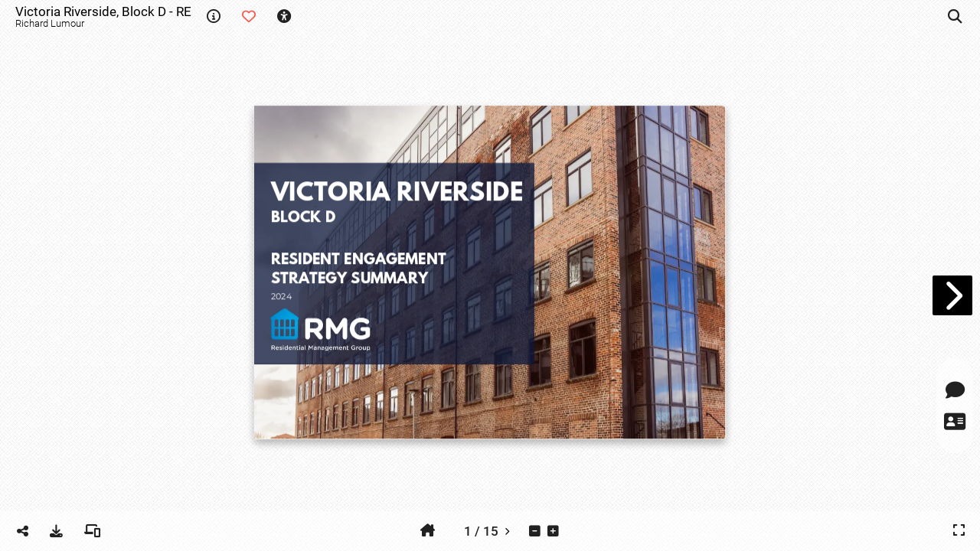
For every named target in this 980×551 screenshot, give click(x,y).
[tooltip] (214, 17)
